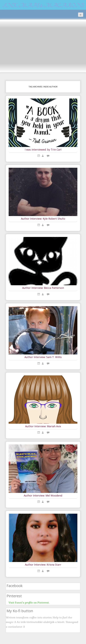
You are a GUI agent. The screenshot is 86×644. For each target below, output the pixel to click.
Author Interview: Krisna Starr (43, 565)
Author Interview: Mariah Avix (43, 426)
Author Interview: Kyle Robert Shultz (43, 219)
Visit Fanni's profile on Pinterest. (29, 603)
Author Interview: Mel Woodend (43, 496)
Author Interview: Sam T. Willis (43, 357)
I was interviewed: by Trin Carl (43, 150)
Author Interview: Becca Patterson (43, 288)
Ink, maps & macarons (43, 6)
